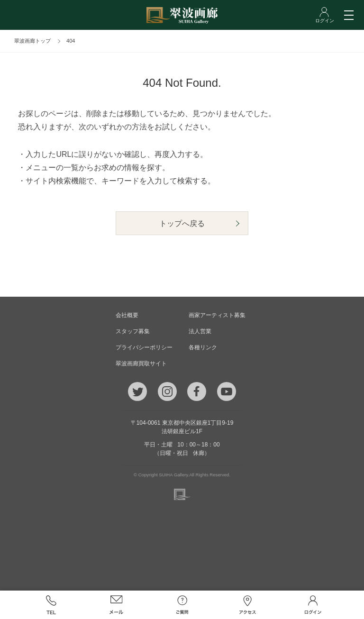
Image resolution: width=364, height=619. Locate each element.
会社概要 (127, 315)
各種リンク (203, 347)
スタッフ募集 (133, 331)
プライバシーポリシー (144, 347)
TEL (51, 605)
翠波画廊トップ (32, 41)
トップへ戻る (182, 223)
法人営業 (200, 331)
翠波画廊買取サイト (141, 364)
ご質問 (182, 605)
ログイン (313, 605)
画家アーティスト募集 (217, 315)
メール (117, 605)
